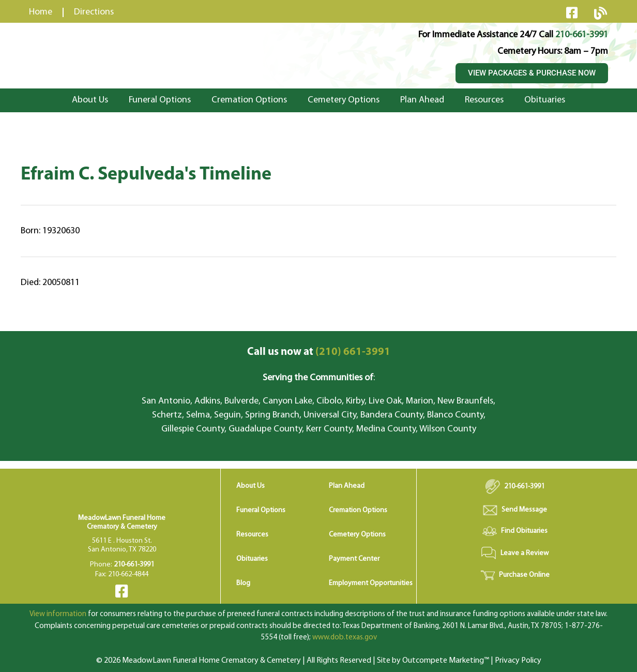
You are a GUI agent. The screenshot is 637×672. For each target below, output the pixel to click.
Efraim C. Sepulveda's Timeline (146, 175)
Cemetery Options (344, 100)
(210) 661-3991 (319, 352)
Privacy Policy (518, 661)
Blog (243, 583)
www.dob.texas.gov (345, 638)
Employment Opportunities (371, 583)
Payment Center (354, 559)
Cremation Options (249, 100)
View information (58, 614)
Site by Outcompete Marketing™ (433, 661)
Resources (484, 100)
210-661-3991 (582, 35)
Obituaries (545, 100)
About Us (90, 100)
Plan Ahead (422, 100)
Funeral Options (160, 100)
